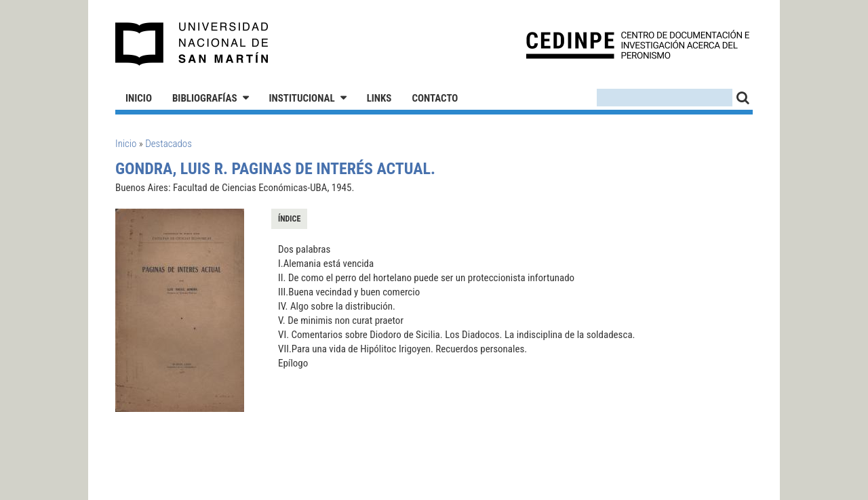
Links (379, 98)
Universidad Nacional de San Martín (192, 44)
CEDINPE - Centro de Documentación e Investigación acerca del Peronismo (638, 44)
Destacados (169, 144)
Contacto (435, 98)
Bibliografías (205, 98)
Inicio (139, 98)
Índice (289, 219)
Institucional (302, 98)
